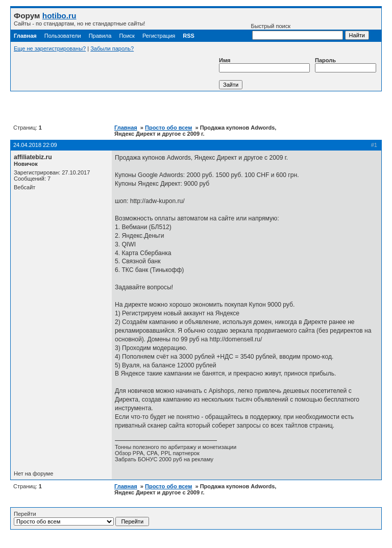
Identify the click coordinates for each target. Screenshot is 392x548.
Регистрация (159, 36)
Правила (100, 36)
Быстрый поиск (297, 31)
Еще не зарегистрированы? (50, 48)
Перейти (81, 518)
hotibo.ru (59, 16)
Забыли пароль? (112, 48)
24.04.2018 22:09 (35, 145)
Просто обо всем (168, 128)
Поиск (127, 36)
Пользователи (63, 36)
